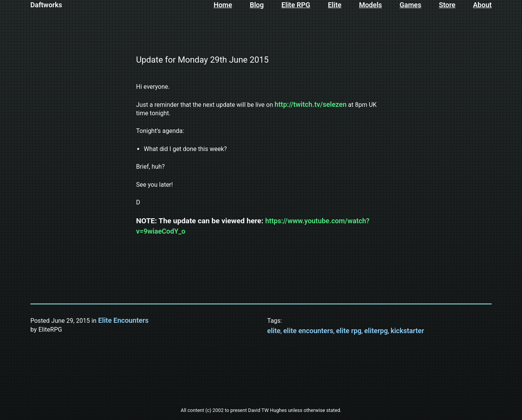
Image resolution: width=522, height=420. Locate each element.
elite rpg (349, 331)
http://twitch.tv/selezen (310, 104)
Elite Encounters (123, 320)
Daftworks (46, 5)
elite (274, 331)
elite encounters (308, 331)
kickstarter (407, 331)
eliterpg (376, 331)
